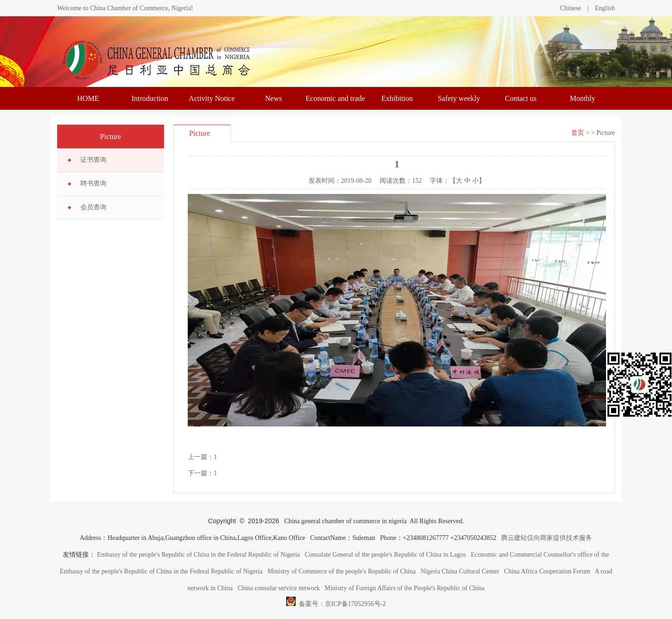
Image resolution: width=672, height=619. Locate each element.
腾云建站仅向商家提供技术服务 (547, 538)
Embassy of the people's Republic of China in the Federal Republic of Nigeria (198, 555)
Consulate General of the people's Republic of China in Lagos (385, 555)
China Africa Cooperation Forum (547, 571)
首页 (578, 133)
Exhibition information (397, 102)
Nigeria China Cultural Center (460, 571)
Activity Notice (212, 98)
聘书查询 (93, 183)
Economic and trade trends (336, 102)
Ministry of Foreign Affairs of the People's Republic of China (405, 588)
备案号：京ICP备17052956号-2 (336, 601)
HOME (88, 98)
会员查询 (93, 207)
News (273, 98)
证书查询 (93, 160)
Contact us (521, 98)
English (605, 8)
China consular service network (279, 588)
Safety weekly (459, 98)
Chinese (570, 8)
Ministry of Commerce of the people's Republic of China (341, 571)
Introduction (150, 98)
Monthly (583, 98)
